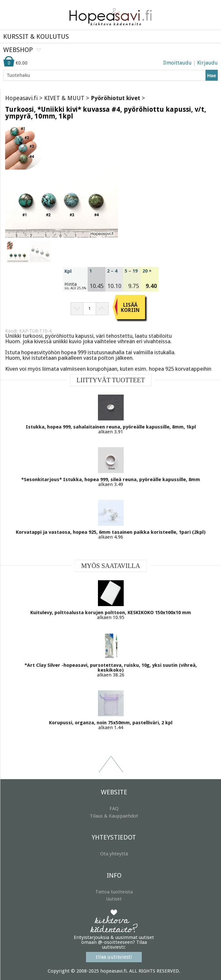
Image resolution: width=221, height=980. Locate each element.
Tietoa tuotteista (114, 892)
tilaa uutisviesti (114, 957)
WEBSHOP (18, 50)
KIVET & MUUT (64, 98)
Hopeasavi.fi (21, 98)
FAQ (114, 809)
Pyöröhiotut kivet (115, 98)
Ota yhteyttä (114, 854)
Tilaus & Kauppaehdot (114, 816)
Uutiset (114, 899)
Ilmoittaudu (178, 63)
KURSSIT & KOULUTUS (36, 36)
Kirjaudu (207, 63)
